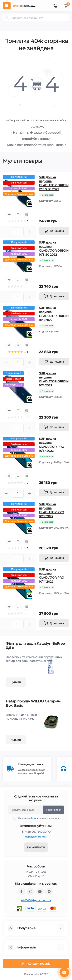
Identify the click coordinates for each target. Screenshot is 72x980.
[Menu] (7, 6)
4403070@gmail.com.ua (36, 900)
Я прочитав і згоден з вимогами (38, 818)
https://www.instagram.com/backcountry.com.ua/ (31, 892)
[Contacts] (55, 6)
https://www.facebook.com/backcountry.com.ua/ (22, 892)
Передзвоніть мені (36, 837)
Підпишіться (54, 810)
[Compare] (26, 214)
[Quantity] (18, 232)
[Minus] (6, 232)
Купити (16, 682)
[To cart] (54, 231)
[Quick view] (9, 214)
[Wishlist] (18, 214)
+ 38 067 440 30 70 (38, 832)
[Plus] (30, 232)
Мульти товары (22, 161)
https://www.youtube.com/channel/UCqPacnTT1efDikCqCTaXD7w (40, 892)
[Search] (7, 18)
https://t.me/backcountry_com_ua (49, 892)
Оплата (34, 818)
